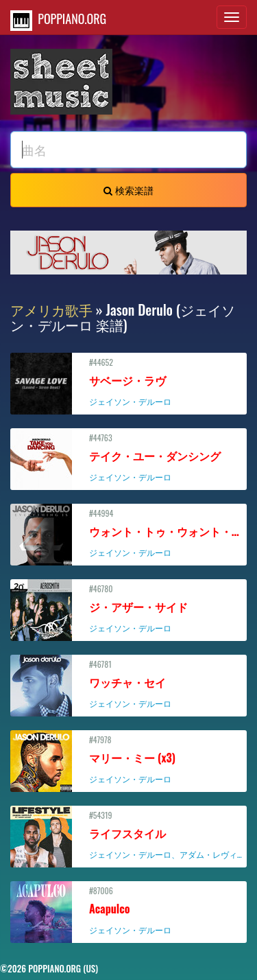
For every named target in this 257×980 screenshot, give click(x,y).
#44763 (128, 457)
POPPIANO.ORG (58, 20)
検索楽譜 (128, 190)
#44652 (128, 382)
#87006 (128, 910)
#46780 (128, 608)
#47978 (128, 759)
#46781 (128, 684)
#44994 (130, 533)
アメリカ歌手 (51, 310)
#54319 (130, 835)
